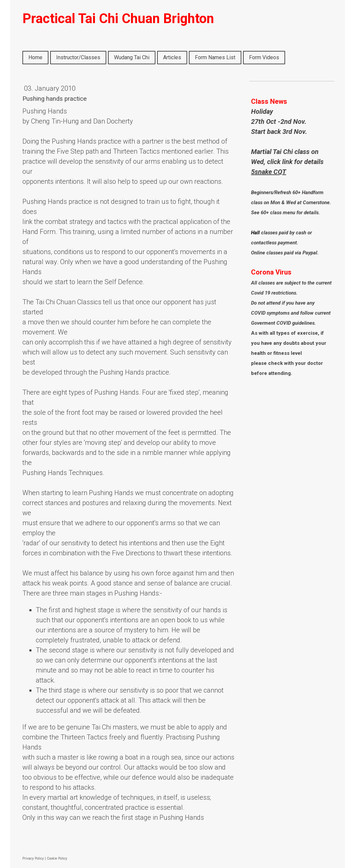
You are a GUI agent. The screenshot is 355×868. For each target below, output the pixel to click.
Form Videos (264, 57)
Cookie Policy (57, 858)
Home (35, 57)
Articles (172, 57)
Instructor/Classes (78, 57)
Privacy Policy (33, 858)
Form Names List (215, 57)
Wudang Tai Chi (132, 57)
